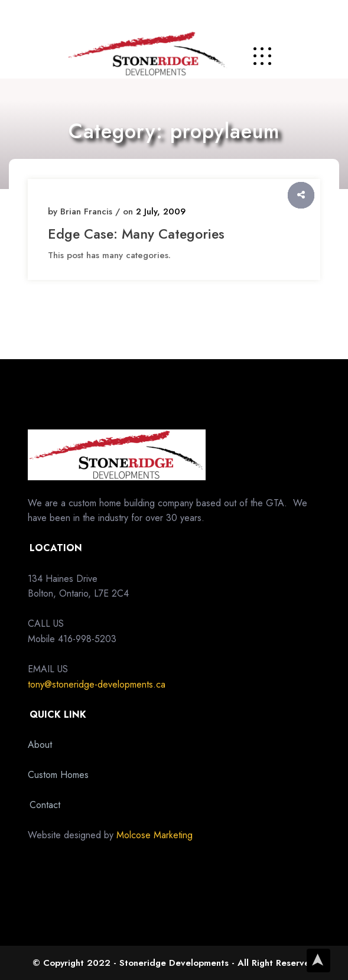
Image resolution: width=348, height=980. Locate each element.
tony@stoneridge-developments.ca (97, 684)
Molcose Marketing (155, 835)
